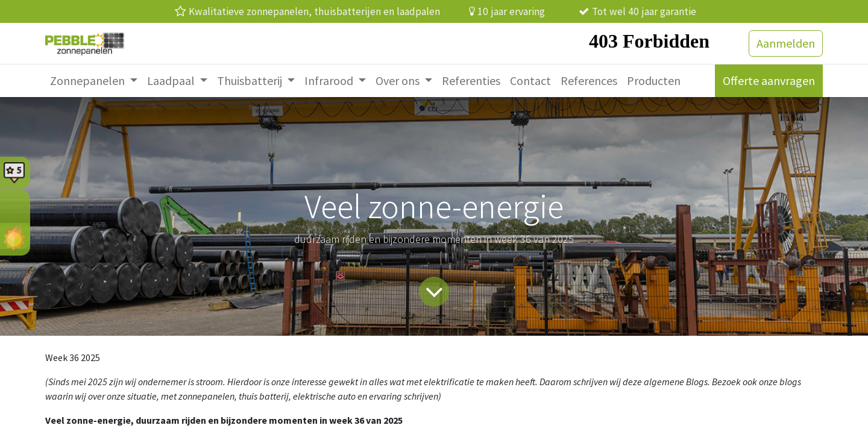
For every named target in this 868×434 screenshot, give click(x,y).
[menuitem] (94, 81)
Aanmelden (786, 43)
